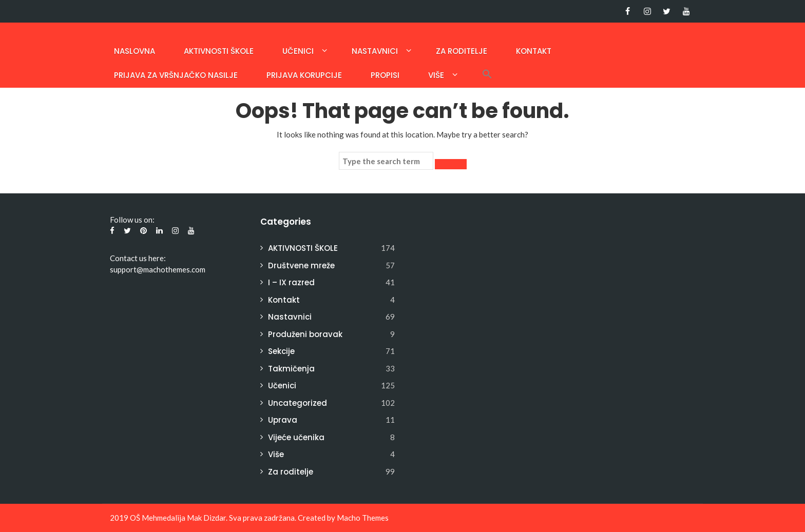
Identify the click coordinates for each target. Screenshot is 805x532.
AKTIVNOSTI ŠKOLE (219, 51)
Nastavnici (375, 51)
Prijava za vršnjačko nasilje (176, 75)
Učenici (298, 51)
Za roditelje (462, 51)
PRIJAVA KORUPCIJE (304, 75)
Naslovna (135, 51)
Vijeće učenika (296, 437)
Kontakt (534, 51)
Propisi (385, 75)
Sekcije (281, 351)
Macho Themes (363, 518)
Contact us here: (138, 258)
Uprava (283, 420)
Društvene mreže (301, 265)
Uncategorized (298, 403)
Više (436, 75)
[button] (487, 75)
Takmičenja (291, 369)
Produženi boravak (305, 334)
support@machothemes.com (158, 269)
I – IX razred (291, 282)
